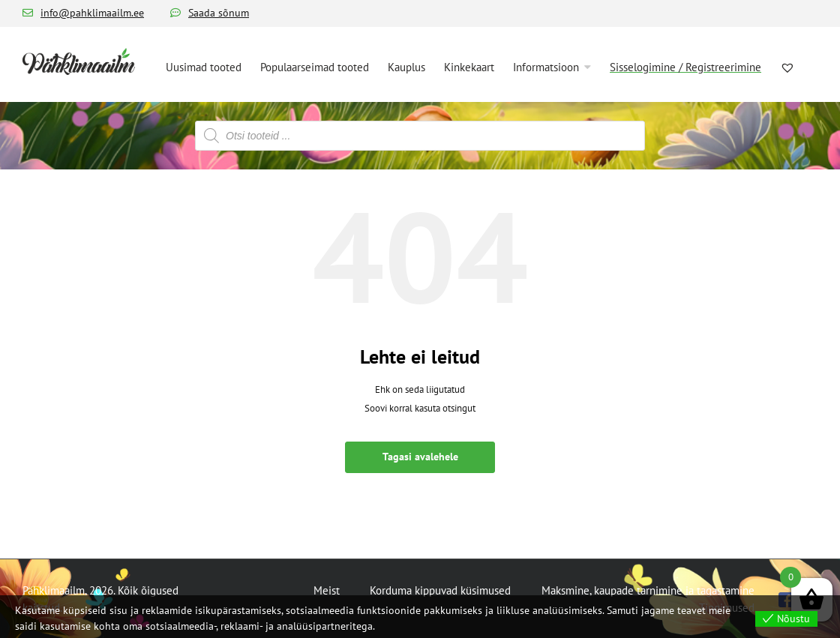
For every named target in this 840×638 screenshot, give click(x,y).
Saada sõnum (219, 13)
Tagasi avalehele (420, 457)
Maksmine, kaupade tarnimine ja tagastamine (648, 590)
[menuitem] (204, 66)
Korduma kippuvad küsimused (440, 590)
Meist (327, 590)
